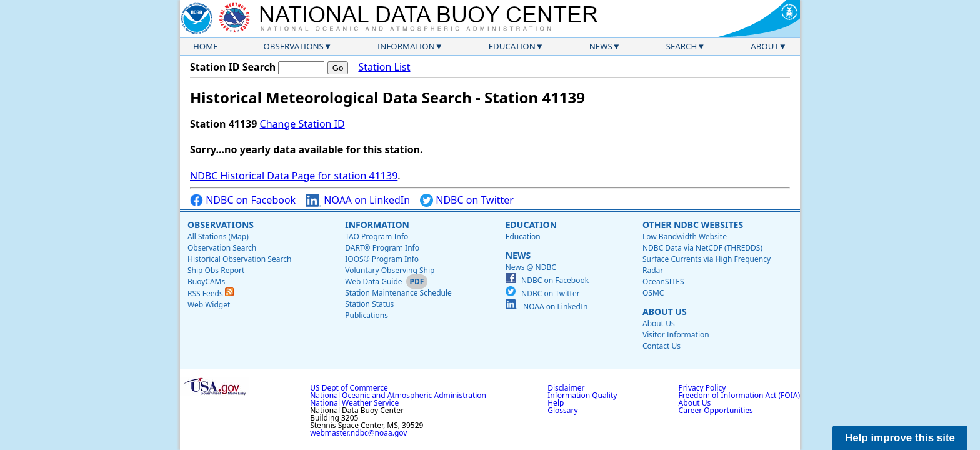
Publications (367, 315)
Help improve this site (900, 438)
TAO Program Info (377, 237)
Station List (384, 67)
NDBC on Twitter (467, 200)
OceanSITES (663, 282)
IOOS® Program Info (382, 259)
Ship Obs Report (216, 270)
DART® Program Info (382, 248)
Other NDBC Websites (693, 225)
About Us (665, 312)
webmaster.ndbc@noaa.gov (358, 433)
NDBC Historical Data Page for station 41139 (294, 176)
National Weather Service (354, 403)
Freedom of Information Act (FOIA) (739, 395)
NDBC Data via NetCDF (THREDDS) (702, 248)
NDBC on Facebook (243, 200)
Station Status (369, 304)
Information (406, 46)
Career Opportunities (716, 410)
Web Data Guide (373, 282)
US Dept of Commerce (349, 388)
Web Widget (209, 305)
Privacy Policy (702, 388)
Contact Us (662, 346)
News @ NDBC (531, 267)
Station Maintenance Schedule (398, 293)
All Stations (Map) (218, 237)
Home (206, 46)
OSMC (653, 293)
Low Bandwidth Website (685, 237)
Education (512, 46)
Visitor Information (676, 335)
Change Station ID (302, 124)
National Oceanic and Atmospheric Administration (398, 395)
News (601, 46)
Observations (293, 46)
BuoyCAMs (206, 282)
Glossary (562, 410)
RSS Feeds (211, 293)
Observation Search (222, 248)
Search (682, 46)
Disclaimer (566, 388)
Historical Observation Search (239, 259)
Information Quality (582, 395)
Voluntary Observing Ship (390, 270)
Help (556, 403)
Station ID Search (233, 67)
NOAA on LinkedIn (358, 200)
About (765, 46)
